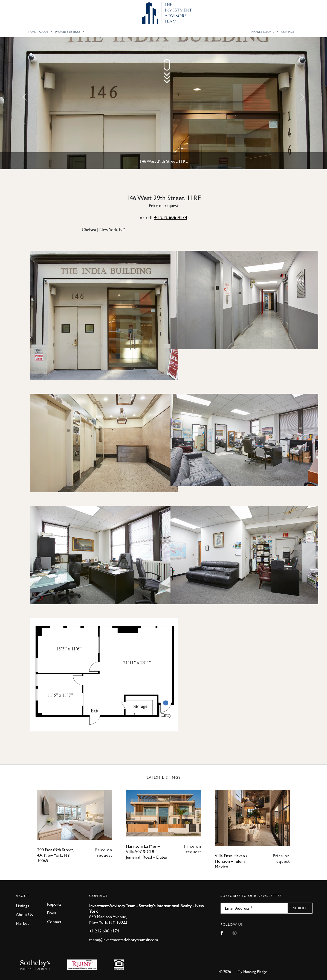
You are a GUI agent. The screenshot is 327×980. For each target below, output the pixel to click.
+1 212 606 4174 (171, 217)
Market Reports (265, 32)
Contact (288, 32)
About (46, 32)
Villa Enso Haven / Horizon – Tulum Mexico (231, 861)
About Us (24, 914)
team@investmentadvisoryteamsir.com (124, 940)
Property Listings (70, 32)
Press (52, 913)
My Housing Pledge (252, 971)
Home (32, 32)
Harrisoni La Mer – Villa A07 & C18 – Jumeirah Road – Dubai (146, 851)
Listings (22, 906)
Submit (300, 908)
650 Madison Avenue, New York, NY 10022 (108, 919)
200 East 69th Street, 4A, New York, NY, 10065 (55, 855)
